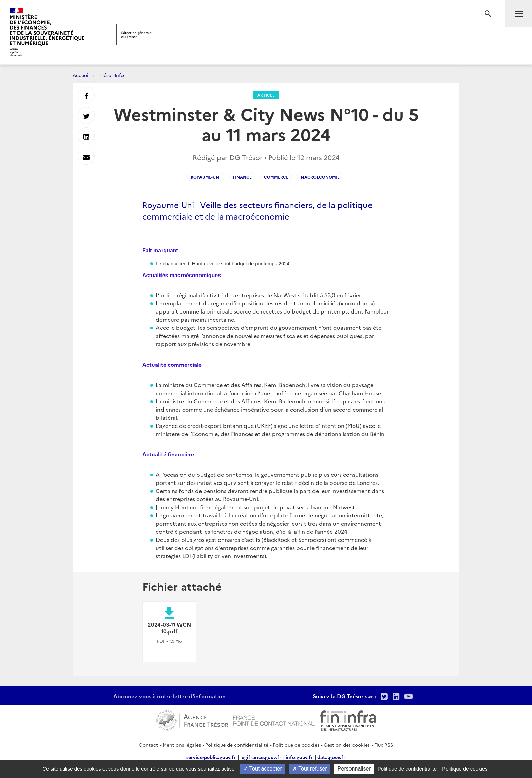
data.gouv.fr (331, 757)
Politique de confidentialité (237, 745)
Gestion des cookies (347, 745)
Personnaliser (354, 769)
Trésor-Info (111, 75)
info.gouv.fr (299, 757)
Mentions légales (182, 745)
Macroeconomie (320, 177)
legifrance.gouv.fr (261, 757)
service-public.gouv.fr (211, 757)
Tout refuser (310, 769)
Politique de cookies (296, 745)
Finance (242, 177)
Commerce (276, 177)
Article (266, 95)
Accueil (81, 75)
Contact (148, 745)
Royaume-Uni (206, 177)
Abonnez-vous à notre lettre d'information (169, 696)
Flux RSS (384, 745)
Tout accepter (263, 769)
